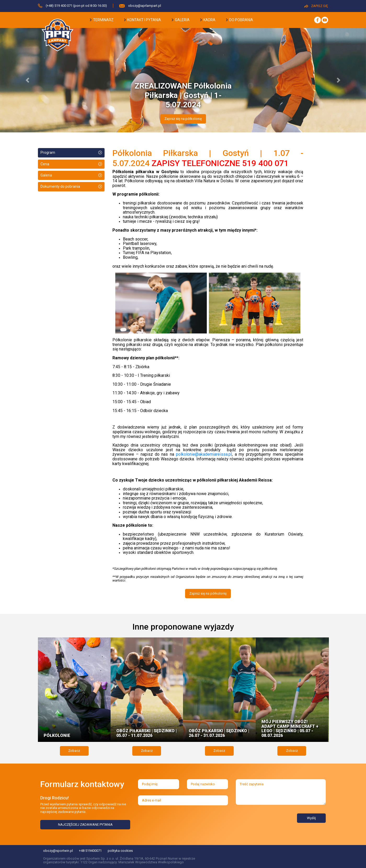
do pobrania (240, 20)
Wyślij (311, 818)
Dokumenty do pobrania (60, 186)
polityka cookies (120, 851)
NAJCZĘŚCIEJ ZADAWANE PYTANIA (85, 825)
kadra (208, 20)
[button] (27, 80)
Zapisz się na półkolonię (183, 119)
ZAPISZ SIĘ (316, 6)
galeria (181, 20)
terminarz (102, 20)
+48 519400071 (90, 851)
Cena (45, 164)
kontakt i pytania (143, 20)
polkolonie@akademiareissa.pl (204, 454)
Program (48, 153)
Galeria (46, 175)
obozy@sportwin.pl (58, 851)
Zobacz (74, 751)
